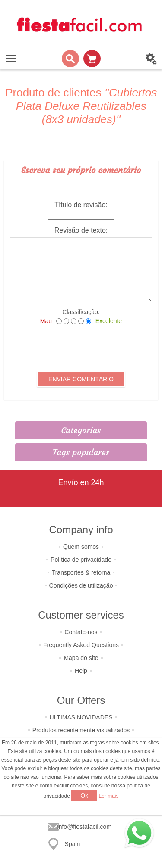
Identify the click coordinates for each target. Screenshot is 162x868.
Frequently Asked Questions (81, 645)
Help (81, 671)
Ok (84, 796)
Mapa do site (81, 658)
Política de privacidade (81, 560)
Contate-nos (81, 632)
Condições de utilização (81, 585)
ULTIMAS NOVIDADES (81, 717)
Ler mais (109, 796)
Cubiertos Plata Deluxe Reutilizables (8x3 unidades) (87, 106)
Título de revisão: (81, 205)
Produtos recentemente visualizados (81, 730)
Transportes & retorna (81, 572)
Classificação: (81, 312)
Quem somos (81, 547)
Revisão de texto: (81, 230)
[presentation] (81, 348)
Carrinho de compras (92, 59)
